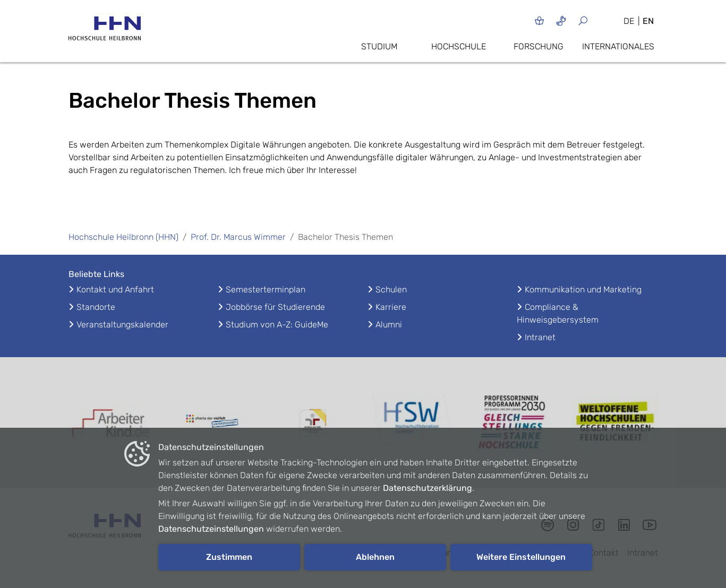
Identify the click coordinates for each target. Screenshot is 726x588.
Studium (379, 46)
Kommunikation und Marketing (583, 289)
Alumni (389, 325)
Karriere (391, 307)
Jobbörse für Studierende (275, 307)
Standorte (96, 307)
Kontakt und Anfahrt (115, 289)
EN (648, 21)
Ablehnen (375, 557)
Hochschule (459, 46)
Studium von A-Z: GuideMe (277, 325)
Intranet (540, 337)
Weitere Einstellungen (521, 557)
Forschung (539, 46)
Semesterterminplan (266, 289)
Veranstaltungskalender (122, 325)
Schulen (391, 289)
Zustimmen (229, 557)
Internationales (618, 46)
